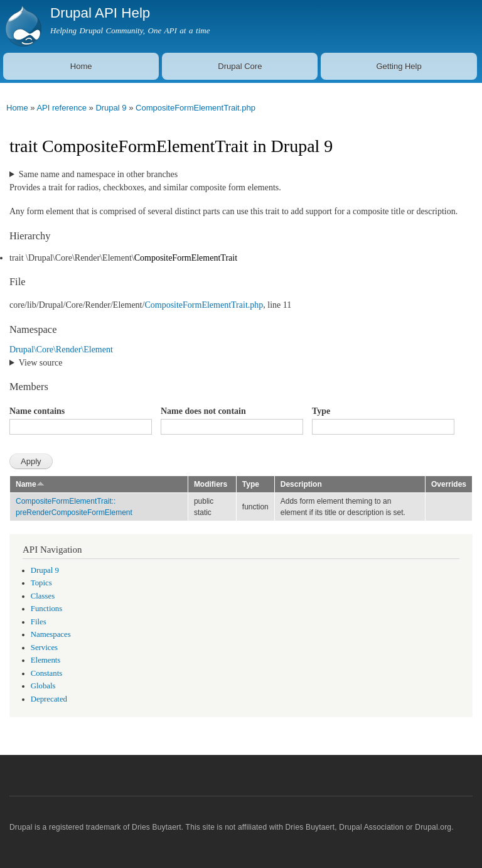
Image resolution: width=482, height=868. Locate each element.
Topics (41, 583)
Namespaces (51, 634)
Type (321, 411)
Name (30, 484)
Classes (43, 596)
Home (81, 66)
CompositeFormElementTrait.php (195, 108)
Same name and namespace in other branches (98, 174)
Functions (46, 609)
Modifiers (211, 484)
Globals (43, 686)
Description (301, 484)
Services (44, 648)
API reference (62, 108)
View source (41, 363)
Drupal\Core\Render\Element (61, 350)
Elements (46, 660)
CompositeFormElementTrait (186, 258)
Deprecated (49, 699)
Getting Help (399, 66)
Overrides (449, 484)
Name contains (37, 411)
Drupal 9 (111, 108)
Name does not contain (203, 411)
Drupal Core (240, 66)
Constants (46, 673)
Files (39, 622)
